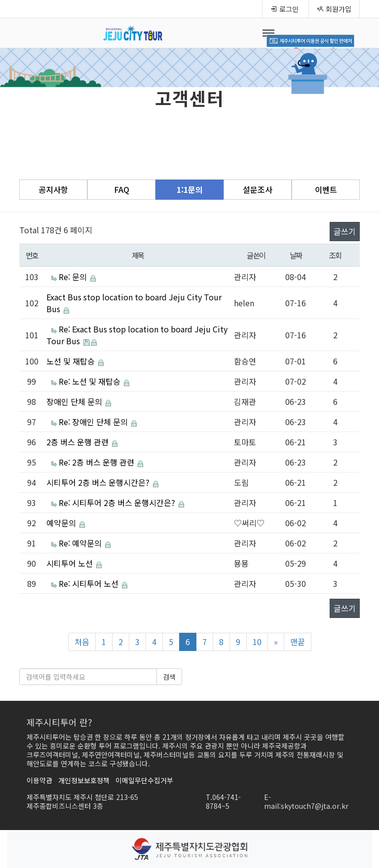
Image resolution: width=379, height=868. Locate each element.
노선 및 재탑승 (72, 361)
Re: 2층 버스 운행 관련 (97, 462)
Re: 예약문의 (81, 543)
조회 (335, 255)
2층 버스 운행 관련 (78, 442)
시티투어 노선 (71, 563)
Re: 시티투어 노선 (90, 583)
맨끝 (298, 642)
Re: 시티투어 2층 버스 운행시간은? (118, 503)
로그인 (284, 9)
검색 (169, 677)
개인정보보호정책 (84, 780)
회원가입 (334, 9)
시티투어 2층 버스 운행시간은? (99, 482)
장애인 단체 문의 (75, 401)
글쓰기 (345, 231)
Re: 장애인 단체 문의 (94, 422)
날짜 (296, 255)
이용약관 (39, 780)
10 (257, 642)
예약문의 (62, 523)
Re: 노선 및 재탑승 (91, 381)
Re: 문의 (74, 277)
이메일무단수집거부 (144, 780)
